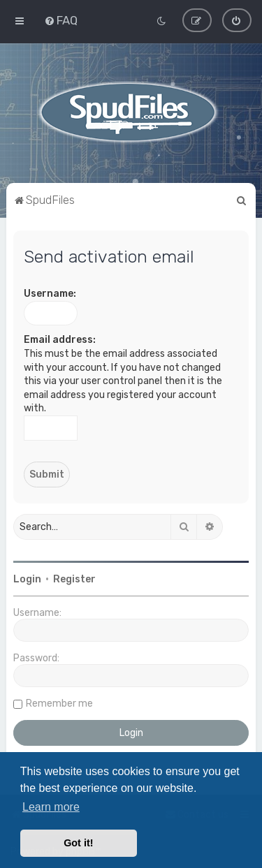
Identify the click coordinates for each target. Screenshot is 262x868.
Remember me (59, 704)
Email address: (60, 340)
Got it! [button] (78, 843)
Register (74, 579)
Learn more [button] (51, 807)
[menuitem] (61, 20)
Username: (50, 294)
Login (27, 579)
